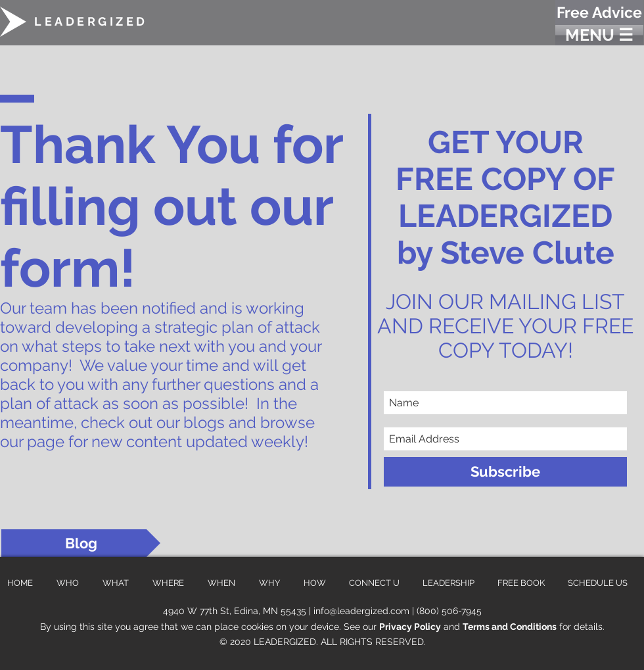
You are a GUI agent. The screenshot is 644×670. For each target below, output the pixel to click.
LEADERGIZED (91, 21)
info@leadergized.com (361, 611)
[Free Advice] (599, 12)
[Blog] (81, 543)
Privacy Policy (410, 627)
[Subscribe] (505, 472)
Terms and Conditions (510, 627)
